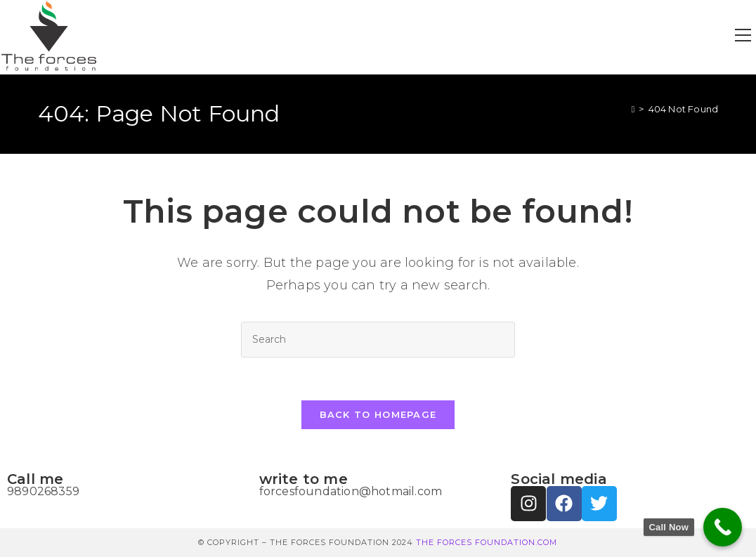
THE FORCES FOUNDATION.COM (487, 542)
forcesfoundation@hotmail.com (351, 491)
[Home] (633, 109)
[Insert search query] (378, 340)
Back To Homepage (378, 414)
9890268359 (43, 491)
